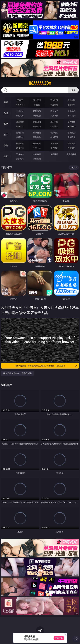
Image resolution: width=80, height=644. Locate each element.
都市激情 (20, 143)
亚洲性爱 (20, 122)
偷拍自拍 (37, 122)
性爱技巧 (71, 148)
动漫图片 (71, 133)
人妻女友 (54, 143)
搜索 (73, 90)
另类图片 (71, 137)
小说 (6, 145)
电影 (6, 124)
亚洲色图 (37, 133)
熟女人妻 (20, 116)
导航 (6, 156)
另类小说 (37, 148)
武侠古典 (71, 143)
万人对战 (54, 100)
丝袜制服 (37, 116)
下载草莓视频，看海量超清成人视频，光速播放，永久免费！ (46, 366)
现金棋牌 (54, 105)
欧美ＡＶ (54, 111)
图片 (6, 135)
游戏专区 (71, 100)
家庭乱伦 (37, 143)
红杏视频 (20, 159)
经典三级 (37, 126)
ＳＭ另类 (71, 116)
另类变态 (71, 126)
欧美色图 (54, 133)
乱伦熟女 (54, 126)
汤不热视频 (71, 154)
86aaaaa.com (40, 83)
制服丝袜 (20, 126)
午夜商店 (37, 154)
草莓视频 (54, 154)
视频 (6, 113)
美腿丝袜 (20, 137)
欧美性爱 (71, 122)
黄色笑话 (54, 148)
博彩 (6, 102)
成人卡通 (54, 122)
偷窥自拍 (20, 133)
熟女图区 (54, 137)
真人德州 (37, 100)
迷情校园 (20, 148)
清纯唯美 (37, 137)
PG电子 (20, 100)
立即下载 (59, 638)
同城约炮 (20, 154)
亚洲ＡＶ (20, 111)
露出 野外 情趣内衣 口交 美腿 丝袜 (18, 373)
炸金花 (37, 105)
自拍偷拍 (37, 111)
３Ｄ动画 (71, 111)
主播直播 (54, 116)
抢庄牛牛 (71, 105)
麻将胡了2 (20, 105)
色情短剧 (37, 159)
